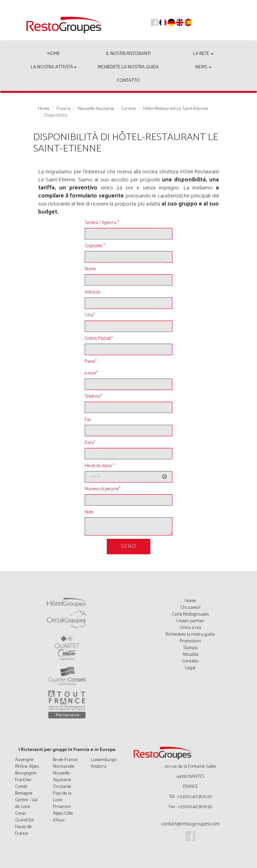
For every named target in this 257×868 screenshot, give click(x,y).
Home (54, 54)
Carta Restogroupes (190, 614)
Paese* (91, 362)
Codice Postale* (99, 339)
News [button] (203, 67)
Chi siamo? (190, 608)
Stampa (190, 648)
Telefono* (93, 397)
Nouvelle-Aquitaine (96, 109)
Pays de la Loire (62, 797)
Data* (90, 443)
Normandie (64, 767)
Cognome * (95, 246)
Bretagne (24, 793)
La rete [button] (203, 54)
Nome (90, 269)
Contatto (128, 81)
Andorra (99, 767)
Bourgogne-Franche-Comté (26, 780)
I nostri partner (190, 621)
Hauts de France (23, 830)
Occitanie (62, 787)
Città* (90, 315)
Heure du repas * (100, 466)
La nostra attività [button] (54, 67)
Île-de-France (65, 760)
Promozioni (190, 641)
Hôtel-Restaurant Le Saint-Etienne (176, 109)
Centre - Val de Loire (26, 803)
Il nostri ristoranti (128, 54)
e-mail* (91, 373)
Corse (20, 814)
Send (128, 546)
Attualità (190, 655)
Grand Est (24, 820)
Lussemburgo (104, 760)
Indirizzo (92, 292)
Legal (190, 668)
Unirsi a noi (190, 628)
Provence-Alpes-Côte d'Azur (63, 814)
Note (89, 512)
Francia (64, 109)
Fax (88, 420)
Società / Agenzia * (102, 223)
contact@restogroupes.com (190, 824)
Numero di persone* (103, 489)
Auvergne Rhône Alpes (27, 763)
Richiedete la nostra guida (128, 67)
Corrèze (129, 109)
